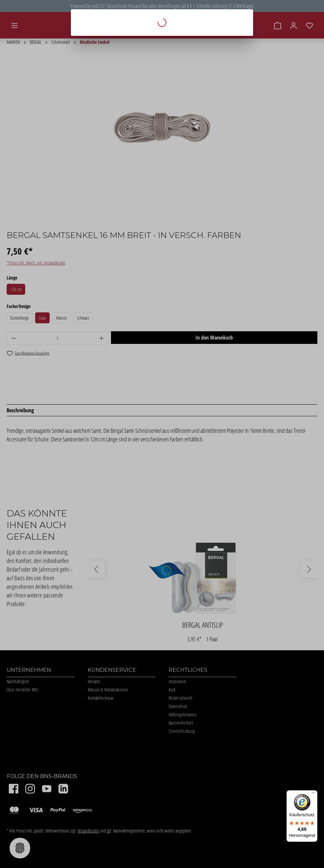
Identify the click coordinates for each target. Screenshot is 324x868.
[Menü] (313, 794)
